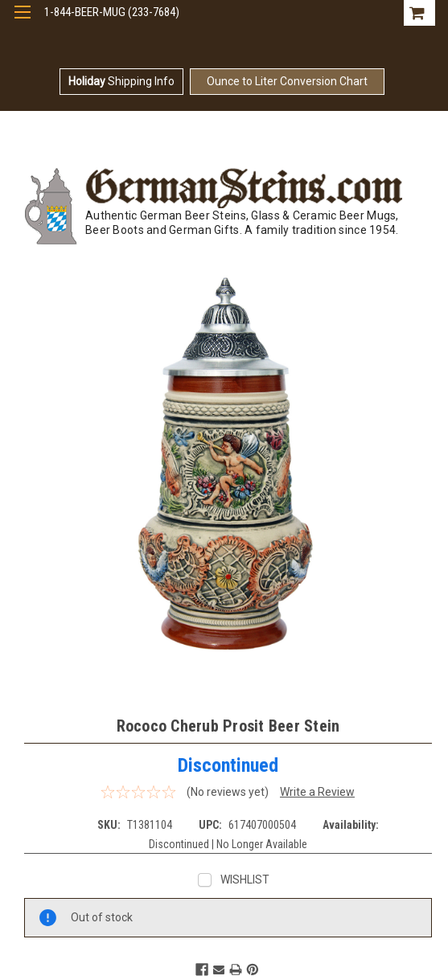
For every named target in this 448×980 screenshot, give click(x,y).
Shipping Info (121, 81)
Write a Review (317, 792)
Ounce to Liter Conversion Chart (287, 81)
